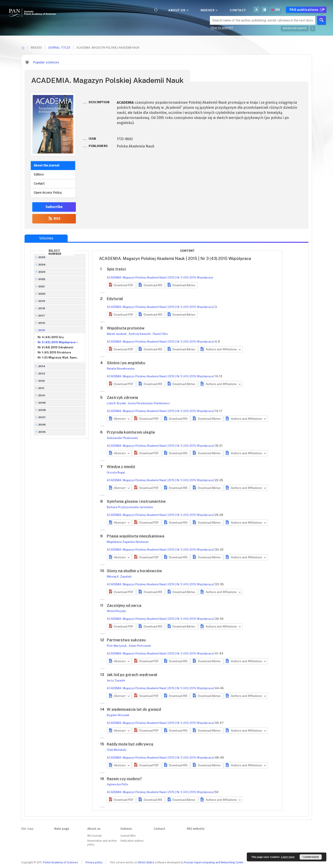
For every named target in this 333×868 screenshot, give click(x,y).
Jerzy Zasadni (116, 680)
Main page (62, 829)
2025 (42, 257)
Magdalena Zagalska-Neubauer (128, 542)
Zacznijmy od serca (124, 605)
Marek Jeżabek (117, 334)
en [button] (276, 10)
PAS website (196, 829)
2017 (42, 316)
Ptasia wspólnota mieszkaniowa (136, 536)
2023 (42, 272)
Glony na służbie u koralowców (134, 571)
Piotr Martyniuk (117, 646)
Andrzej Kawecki (140, 334)
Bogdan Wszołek (118, 715)
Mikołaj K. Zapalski (119, 577)
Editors (39, 175)
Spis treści (116, 269)
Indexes (209, 10)
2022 (42, 279)
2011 (41, 388)
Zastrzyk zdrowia (122, 397)
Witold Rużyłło (116, 611)
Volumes (46, 238)
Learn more (288, 857)
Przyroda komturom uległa (131, 432)
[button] (121, 285)
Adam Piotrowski (140, 646)
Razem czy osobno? (124, 779)
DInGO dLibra (146, 862)
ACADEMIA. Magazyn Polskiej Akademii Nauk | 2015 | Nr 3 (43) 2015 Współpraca (160, 278)
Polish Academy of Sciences (61, 862)
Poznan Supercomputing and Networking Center (214, 862)
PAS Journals (95, 836)
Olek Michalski (117, 750)
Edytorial (115, 299)
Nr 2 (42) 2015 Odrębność (55, 347)
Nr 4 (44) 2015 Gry (51, 337)
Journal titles (59, 48)
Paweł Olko (160, 334)
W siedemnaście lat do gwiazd (134, 709)
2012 (42, 381)
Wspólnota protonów (126, 328)
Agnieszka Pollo (118, 784)
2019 (42, 301)
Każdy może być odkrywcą (130, 744)
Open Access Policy (48, 193)
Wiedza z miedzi (121, 467)
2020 (42, 294)
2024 (42, 265)
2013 (42, 374)
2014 (42, 366)
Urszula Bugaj (116, 472)
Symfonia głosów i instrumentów (136, 501)
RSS (54, 218)
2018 (42, 308)
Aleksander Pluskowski (122, 438)
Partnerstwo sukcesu (126, 640)
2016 (42, 323)
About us (178, 10)
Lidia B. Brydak (117, 403)
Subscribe (54, 207)
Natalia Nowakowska (121, 369)
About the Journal (47, 165)
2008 (42, 410)
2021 (42, 286)
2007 (42, 417)
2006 (42, 425)
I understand (311, 857)
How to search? (222, 28)
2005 (42, 432)
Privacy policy (94, 862)
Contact (238, 10)
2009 (42, 403)
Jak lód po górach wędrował (132, 675)
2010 (42, 395)
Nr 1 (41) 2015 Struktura (54, 352)
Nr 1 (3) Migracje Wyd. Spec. (58, 358)
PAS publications (307, 10)
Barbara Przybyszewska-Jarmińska (130, 507)
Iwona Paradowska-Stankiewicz (149, 403)
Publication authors (132, 841)
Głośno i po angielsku (126, 363)
